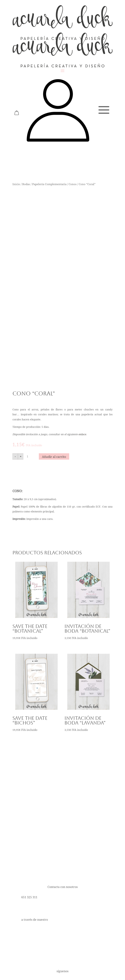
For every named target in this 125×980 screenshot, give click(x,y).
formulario (56, 920)
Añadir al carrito (54, 457)
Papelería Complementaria (49, 184)
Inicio (16, 184)
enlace (82, 434)
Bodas (26, 184)
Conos (73, 184)
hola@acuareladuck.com (38, 908)
